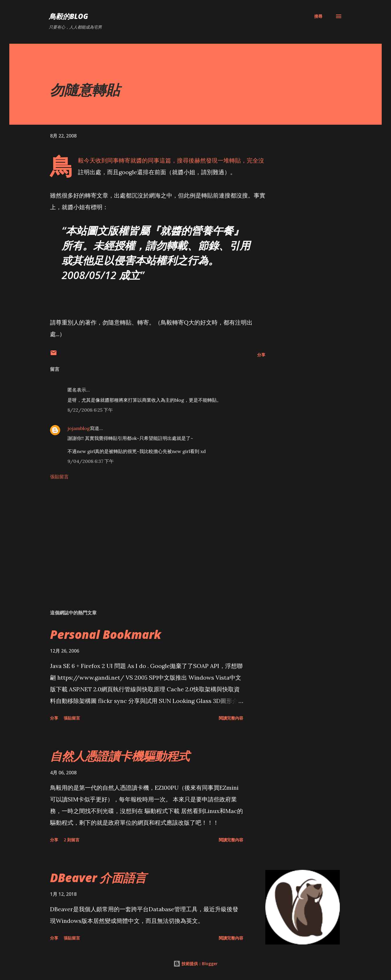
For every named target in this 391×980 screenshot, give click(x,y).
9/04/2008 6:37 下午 (91, 461)
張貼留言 (59, 477)
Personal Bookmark (106, 634)
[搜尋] (318, 16)
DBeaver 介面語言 (98, 878)
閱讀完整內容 (231, 718)
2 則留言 (72, 840)
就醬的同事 (145, 160)
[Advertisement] (148, 537)
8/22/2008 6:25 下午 (90, 410)
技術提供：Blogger (195, 964)
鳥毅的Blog (69, 16)
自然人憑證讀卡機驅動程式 (120, 756)
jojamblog (79, 428)
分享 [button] (261, 355)
